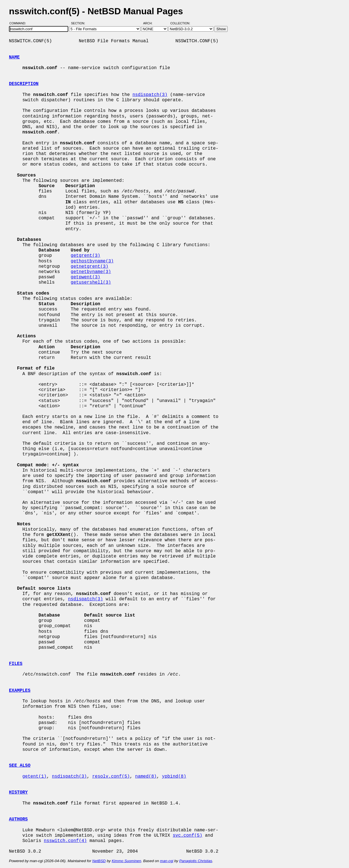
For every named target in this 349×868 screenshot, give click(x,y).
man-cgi (167, 861)
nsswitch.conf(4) (65, 841)
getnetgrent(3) (89, 267)
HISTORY (18, 792)
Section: (79, 23)
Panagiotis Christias (196, 861)
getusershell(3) (91, 283)
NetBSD (99, 861)
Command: (19, 23)
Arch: (150, 23)
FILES (16, 664)
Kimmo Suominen (126, 861)
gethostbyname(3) (92, 261)
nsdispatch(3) (150, 95)
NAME (14, 57)
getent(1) (34, 777)
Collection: (180, 23)
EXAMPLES (20, 691)
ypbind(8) (174, 777)
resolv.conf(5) (111, 777)
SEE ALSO (20, 766)
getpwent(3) (86, 277)
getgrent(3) (86, 256)
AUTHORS (18, 819)
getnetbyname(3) (91, 272)
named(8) (146, 777)
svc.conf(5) (188, 836)
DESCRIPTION (24, 84)
